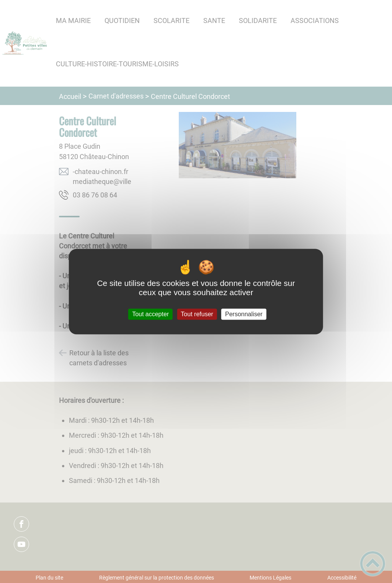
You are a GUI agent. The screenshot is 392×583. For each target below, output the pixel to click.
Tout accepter (150, 314)
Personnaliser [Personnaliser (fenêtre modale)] (244, 314)
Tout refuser (197, 314)
